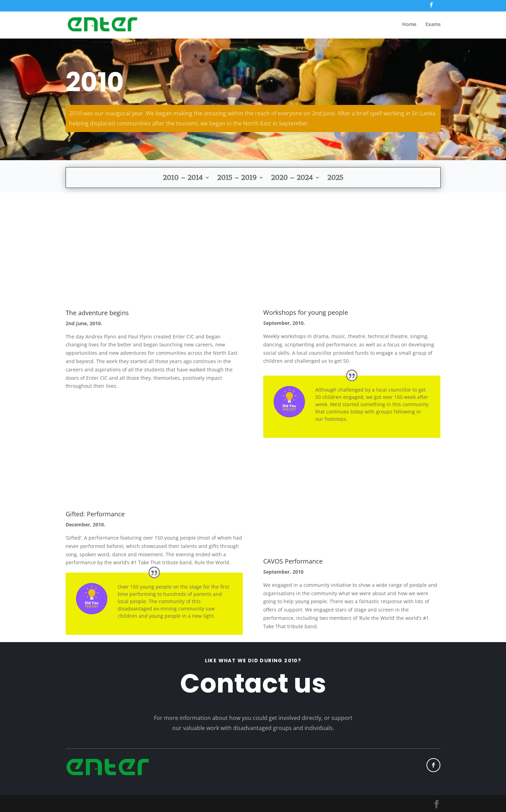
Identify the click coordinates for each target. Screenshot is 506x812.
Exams (433, 25)
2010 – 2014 (183, 178)
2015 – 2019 (237, 178)
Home (409, 25)
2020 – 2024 (292, 178)
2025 (335, 178)
